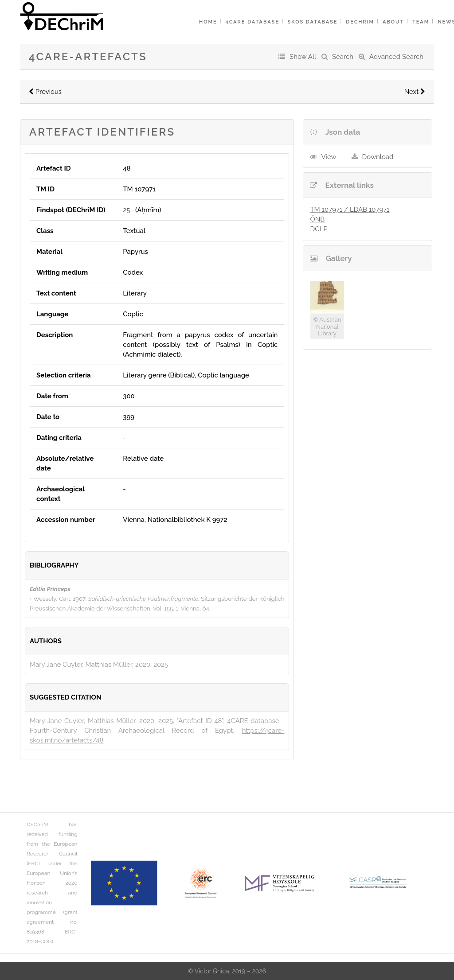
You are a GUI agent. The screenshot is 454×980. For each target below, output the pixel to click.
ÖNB (317, 219)
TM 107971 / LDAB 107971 (350, 210)
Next (415, 92)
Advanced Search (396, 57)
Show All (303, 57)
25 (126, 210)
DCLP (319, 229)
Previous (45, 92)
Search (343, 57)
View (329, 157)
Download (378, 157)
